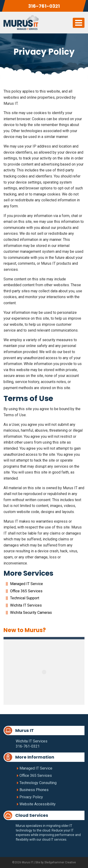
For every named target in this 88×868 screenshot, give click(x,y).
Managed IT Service (27, 584)
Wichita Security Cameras (31, 613)
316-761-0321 (44, 6)
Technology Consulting (38, 783)
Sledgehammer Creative (60, 862)
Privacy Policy (31, 797)
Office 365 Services (26, 591)
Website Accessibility (38, 804)
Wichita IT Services (26, 605)
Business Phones (34, 790)
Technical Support (25, 598)
